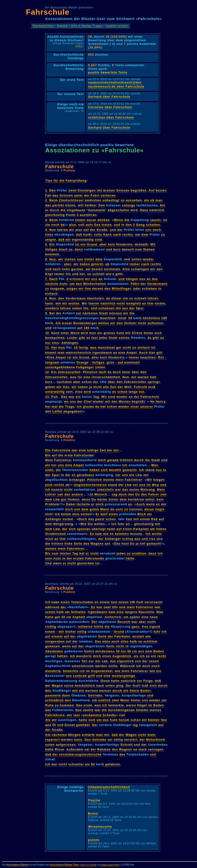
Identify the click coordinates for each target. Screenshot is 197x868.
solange (129, 205)
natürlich (157, 210)
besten (97, 269)
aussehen (134, 200)
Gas (97, 225)
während (52, 607)
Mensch (101, 494)
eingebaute (76, 210)
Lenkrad (80, 676)
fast (95, 338)
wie (109, 274)
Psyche (94, 800)
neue (154, 617)
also (73, 225)
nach (117, 235)
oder (137, 288)
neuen (124, 602)
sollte (113, 666)
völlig (82, 632)
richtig (51, 627)
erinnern (77, 279)
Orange (83, 362)
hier (152, 353)
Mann (105, 509)
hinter (89, 259)
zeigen (51, 240)
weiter (102, 499)
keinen (161, 190)
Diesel (70, 725)
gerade (113, 460)
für (56, 181)
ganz (136, 627)
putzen (94, 840)
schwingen (140, 269)
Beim (53, 200)
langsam (57, 288)
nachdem (65, 382)
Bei (52, 313)
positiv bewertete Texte (108, 72)
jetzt (49, 485)
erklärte (88, 735)
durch (55, 210)
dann (79, 249)
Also (126, 269)
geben (50, 387)
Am (48, 735)
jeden (121, 553)
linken (161, 529)
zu (163, 235)
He (152, 401)
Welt (128, 387)
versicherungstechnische (80, 754)
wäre (106, 641)
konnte (57, 490)
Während (128, 666)
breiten (109, 190)
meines (155, 710)
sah (60, 494)
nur (48, 343)
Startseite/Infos (43, 26)
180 (164, 318)
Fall (48, 195)
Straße (102, 230)
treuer (67, 323)
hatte (111, 529)
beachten (108, 318)
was (93, 348)
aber (103, 244)
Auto (63, 284)
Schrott (127, 745)
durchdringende (121, 710)
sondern (52, 308)
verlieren (108, 195)
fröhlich (126, 460)
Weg (155, 485)
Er (98, 514)
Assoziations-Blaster (18, 865)
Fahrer (154, 494)
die (62, 181)
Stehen (149, 249)
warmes (92, 691)
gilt (159, 353)
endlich (105, 700)
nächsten (90, 313)
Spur (140, 308)
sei (110, 740)
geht (119, 274)
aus (125, 308)
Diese (105, 681)
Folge (148, 681)
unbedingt (111, 200)
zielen (100, 367)
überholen (95, 298)
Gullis (89, 651)
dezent (98, 288)
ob (152, 200)
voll (81, 225)
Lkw (139, 475)
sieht (49, 470)
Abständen (54, 651)
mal (55, 407)
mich (102, 460)
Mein (49, 460)
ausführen (88, 215)
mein (120, 480)
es (88, 338)
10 (47, 333)
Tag (96, 397)
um (138, 235)
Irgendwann (98, 612)
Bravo (93, 813)
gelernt (97, 264)
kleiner (154, 720)
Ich (142, 470)
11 (47, 348)
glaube (89, 407)
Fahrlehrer (63, 460)
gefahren (113, 764)
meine (134, 490)
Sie (90, 524)
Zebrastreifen (69, 372)
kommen (52, 254)
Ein (52, 244)
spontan (84, 529)
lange (133, 392)
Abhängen (70, 343)
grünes (109, 333)
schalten (153, 225)
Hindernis (124, 244)
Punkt (71, 215)
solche (124, 338)
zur (79, 313)
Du (138, 494)
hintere (57, 544)
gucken (77, 269)
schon (87, 382)
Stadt (103, 313)
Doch (83, 519)
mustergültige (123, 676)
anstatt (138, 636)
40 (129, 651)
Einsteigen (87, 190)
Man (155, 465)
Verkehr (130, 323)
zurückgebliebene (60, 367)
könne (71, 205)
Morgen (74, 735)
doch (157, 230)
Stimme (142, 710)
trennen (136, 509)
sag (115, 494)
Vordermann (157, 284)
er (47, 210)
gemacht (130, 470)
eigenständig (83, 240)
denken (104, 220)
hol (48, 407)
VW (132, 602)
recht (162, 656)
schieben (150, 288)
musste (136, 534)
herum (124, 720)
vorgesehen (55, 641)
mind (122, 318)
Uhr (115, 607)
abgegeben (73, 411)
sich (158, 333)
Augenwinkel (102, 671)
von (163, 494)
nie (125, 298)
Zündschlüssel (71, 200)
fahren (63, 230)
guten (94, 509)
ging (120, 686)
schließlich (54, 700)
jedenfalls (106, 490)
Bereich (124, 622)
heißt (88, 235)
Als (58, 323)
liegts (160, 509)
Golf (140, 602)
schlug (128, 539)
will (81, 205)
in (123, 225)
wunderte (84, 656)
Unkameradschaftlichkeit (109, 787)
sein (69, 392)
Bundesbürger (85, 323)
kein (111, 244)
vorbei (160, 303)
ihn (86, 308)
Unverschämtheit (106, 377)
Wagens (97, 544)
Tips (49, 181)
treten (107, 225)
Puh (54, 397)
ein (83, 244)
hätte (130, 558)
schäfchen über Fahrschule (111, 117)
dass (152, 553)
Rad (154, 519)
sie (48, 225)
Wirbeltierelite (100, 827)
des (86, 544)
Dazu (144, 210)
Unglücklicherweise (90, 485)
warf (104, 514)
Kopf (49, 274)
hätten (62, 656)
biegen (159, 480)
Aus (145, 627)
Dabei (71, 504)
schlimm (150, 641)
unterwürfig (55, 392)
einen (113, 514)
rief (122, 715)
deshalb (141, 244)
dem (145, 235)
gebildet (83, 725)
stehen (70, 259)
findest (74, 499)
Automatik (97, 210)
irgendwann (102, 353)
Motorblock (156, 740)
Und (49, 563)
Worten (125, 401)
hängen (132, 279)
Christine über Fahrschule (110, 107)
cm (69, 617)
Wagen (57, 686)
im (149, 485)
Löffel (57, 411)
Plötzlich (90, 372)
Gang (140, 225)
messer (105, 691)
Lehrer (51, 494)
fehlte (99, 627)
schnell (98, 274)
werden (101, 666)
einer (65, 333)
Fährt (135, 284)
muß (152, 387)
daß (79, 235)
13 (47, 397)
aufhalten (155, 323)
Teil (84, 661)
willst (150, 499)
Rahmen (104, 749)
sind (98, 240)
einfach (51, 294)
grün (111, 362)
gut (64, 499)
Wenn (119, 220)
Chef (88, 401)
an (101, 279)
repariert (52, 740)
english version (117, 26)
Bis (48, 455)
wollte (157, 534)
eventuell (132, 362)
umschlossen (83, 666)
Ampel (132, 353)
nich (49, 514)
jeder (103, 338)
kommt (51, 353)
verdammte (92, 715)
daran (92, 220)
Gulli (137, 686)
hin (68, 274)
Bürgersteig (63, 524)
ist (165, 220)
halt (153, 377)
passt (100, 519)
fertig (83, 348)
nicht (121, 303)
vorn (119, 509)
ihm (88, 288)
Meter (125, 700)
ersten (79, 558)
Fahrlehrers (55, 715)
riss (152, 539)
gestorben (86, 563)
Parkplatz (141, 529)
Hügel (142, 705)
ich (79, 407)
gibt (82, 338)
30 (63, 617)
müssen (116, 313)
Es (92, 534)
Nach (53, 279)
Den (52, 190)
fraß (145, 686)
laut (77, 715)
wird (134, 210)
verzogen (156, 749)
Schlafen (78, 612)
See (164, 720)
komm (66, 514)
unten (79, 46)
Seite (78, 544)
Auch (143, 353)
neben (77, 308)
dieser (117, 298)
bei (110, 450)
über (135, 372)
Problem (52, 504)
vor (54, 465)
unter (78, 195)
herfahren (136, 499)
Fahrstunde (84, 455)
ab (107, 264)
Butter (145, 691)
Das (64, 397)
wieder (148, 259)
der (87, 195)
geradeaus (85, 475)
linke (68, 544)
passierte (53, 695)
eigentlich (125, 661)
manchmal (106, 348)
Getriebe (95, 695)
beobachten (55, 338)
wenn (86, 499)
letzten (66, 553)
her (82, 274)
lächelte (83, 504)
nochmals (112, 269)
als (147, 200)
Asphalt (79, 617)
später (135, 617)
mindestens (105, 651)
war (71, 397)
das (56, 195)
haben (85, 264)
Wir (85, 303)
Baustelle (146, 612)
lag (135, 725)
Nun (53, 230)
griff (91, 676)
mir (116, 450)
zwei (107, 607)
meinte (109, 480)
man (159, 200)
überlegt (98, 529)
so (123, 200)
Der (94, 622)
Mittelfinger (121, 288)
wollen (74, 303)
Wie (84, 524)
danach (128, 249)
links (49, 235)
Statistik (62, 26)
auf (86, 230)
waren (131, 705)
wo (67, 401)
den (129, 225)
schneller (76, 764)
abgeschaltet (118, 210)
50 (130, 318)
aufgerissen (66, 745)
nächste (52, 284)
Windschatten (95, 284)
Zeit (113, 387)
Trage (70, 407)
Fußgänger (85, 367)
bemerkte (71, 671)
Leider (72, 338)
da (63, 225)
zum (139, 249)
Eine (51, 357)
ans (69, 676)
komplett (134, 303)
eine (122, 353)
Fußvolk (141, 387)
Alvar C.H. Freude (88, 865)
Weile (75, 333)
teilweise (85, 627)
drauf (63, 249)
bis (163, 205)
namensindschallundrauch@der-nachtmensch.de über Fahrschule (116, 84)
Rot (161, 357)
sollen (137, 259)
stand (150, 470)
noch (55, 225)
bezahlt (115, 470)
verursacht (154, 602)
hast (125, 544)
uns (148, 230)
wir (72, 230)
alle (106, 387)
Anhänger (77, 480)
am (88, 269)
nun (80, 259)
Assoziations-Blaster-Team (65, 865)
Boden (159, 651)
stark (143, 749)
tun (142, 392)
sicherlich (113, 617)
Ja (91, 494)
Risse (59, 749)
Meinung (148, 490)
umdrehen (93, 200)
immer (80, 220)
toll (143, 544)
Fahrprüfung (76, 181)
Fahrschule (48, 12)
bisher (71, 632)
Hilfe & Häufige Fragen (87, 26)
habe (55, 602)
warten (143, 377)
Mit (153, 244)
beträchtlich (85, 686)
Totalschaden (82, 602)
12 (47, 372)
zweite (88, 710)
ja (91, 387)
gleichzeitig (55, 215)
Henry (160, 401)
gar (119, 348)
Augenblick (122, 656)
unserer (147, 407)
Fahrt (95, 195)
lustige (93, 450)
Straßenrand (55, 534)
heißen (90, 205)
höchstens (151, 318)
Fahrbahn (122, 636)
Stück (135, 691)
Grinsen (123, 190)
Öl (54, 725)
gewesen (52, 646)
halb (60, 612)
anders (77, 494)
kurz (117, 249)
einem (145, 519)
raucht (155, 220)
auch (116, 641)
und (117, 225)
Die (48, 450)
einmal (57, 636)
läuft (103, 372)
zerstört (131, 740)
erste (69, 455)
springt (154, 382)
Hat (54, 348)
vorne (69, 686)
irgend (155, 627)
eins (55, 343)
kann (49, 303)
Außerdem (75, 749)
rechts (128, 235)
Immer (134, 357)
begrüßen (139, 190)
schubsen (106, 308)
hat (103, 407)
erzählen (139, 553)
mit (99, 190)
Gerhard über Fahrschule (109, 97)
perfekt (58, 205)
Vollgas (51, 249)
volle (98, 235)
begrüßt (138, 401)
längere (131, 612)
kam (99, 534)
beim (73, 190)
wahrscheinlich (78, 353)
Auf (152, 190)
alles (125, 641)
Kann (108, 235)
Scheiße (109, 715)
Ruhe (49, 705)
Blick (142, 514)
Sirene (137, 333)
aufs (89, 225)
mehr (152, 735)
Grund (92, 244)
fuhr (121, 524)
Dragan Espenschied (110, 865)
